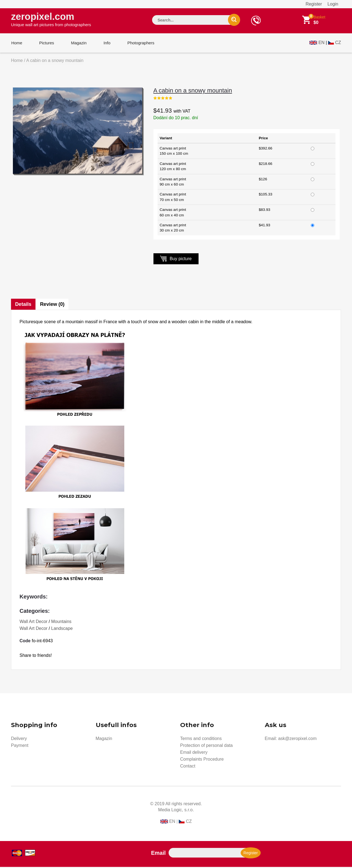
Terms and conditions (201, 740)
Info (105, 44)
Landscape (62, 629)
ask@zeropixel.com (297, 740)
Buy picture (176, 259)
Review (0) (52, 305)
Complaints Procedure (202, 760)
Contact (188, 767)
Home (16, 44)
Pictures (46, 44)
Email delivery (194, 753)
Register (314, 4)
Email (158, 854)
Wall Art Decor (34, 623)
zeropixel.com (51, 20)
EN (321, 43)
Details (23, 305)
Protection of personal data (206, 746)
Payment (20, 746)
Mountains (61, 623)
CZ (338, 43)
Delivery (19, 740)
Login (333, 4)
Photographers (139, 44)
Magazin (78, 44)
